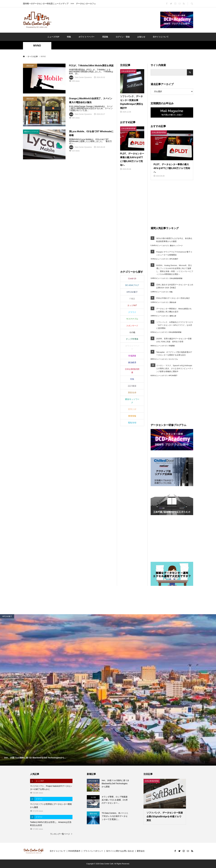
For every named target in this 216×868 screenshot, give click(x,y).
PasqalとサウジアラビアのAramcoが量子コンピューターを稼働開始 (174, 253)
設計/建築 (132, 386)
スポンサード (132, 326)
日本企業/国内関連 (176, 278)
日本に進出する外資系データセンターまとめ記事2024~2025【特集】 (175, 286)
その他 (132, 332)
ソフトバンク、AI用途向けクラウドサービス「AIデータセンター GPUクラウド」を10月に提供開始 (175, 325)
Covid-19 (132, 278)
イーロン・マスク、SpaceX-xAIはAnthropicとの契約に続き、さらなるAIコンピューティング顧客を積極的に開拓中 (175, 368)
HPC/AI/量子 (174, 259)
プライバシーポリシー (93, 851)
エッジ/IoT (132, 305)
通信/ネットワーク (176, 246)
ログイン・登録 (123, 37)
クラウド (132, 312)
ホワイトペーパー (87, 37)
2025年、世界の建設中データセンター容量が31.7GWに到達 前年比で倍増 (174, 340)
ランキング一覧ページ (60, 834)
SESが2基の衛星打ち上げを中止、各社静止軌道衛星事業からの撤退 (174, 240)
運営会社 (141, 851)
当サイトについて (161, 37)
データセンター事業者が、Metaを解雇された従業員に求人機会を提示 (174, 310)
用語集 (105, 37)
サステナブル (173, 359)
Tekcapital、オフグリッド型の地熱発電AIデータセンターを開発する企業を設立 (174, 354)
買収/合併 (173, 302)
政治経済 (132, 362)
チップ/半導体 (132, 339)
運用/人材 (173, 316)
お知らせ (141, 37)
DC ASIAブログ (132, 285)
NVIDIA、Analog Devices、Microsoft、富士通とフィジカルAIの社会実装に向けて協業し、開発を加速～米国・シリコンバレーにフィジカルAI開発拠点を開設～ (175, 270)
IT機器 (132, 299)
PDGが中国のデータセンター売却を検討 (173, 298)
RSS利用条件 (74, 851)
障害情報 (132, 416)
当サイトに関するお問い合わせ (120, 851)
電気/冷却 (132, 423)
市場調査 (172, 346)
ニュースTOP (53, 37)
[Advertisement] (106, 20)
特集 (69, 37)
